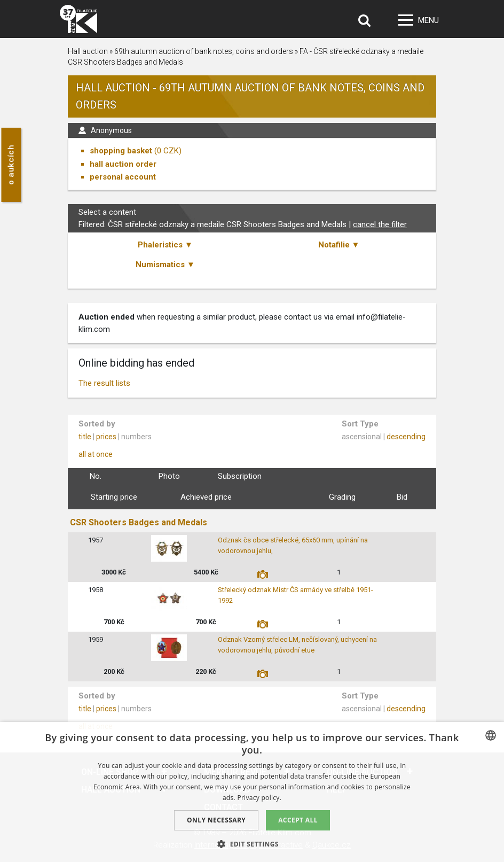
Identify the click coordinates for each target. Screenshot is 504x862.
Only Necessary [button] (216, 820)
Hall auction (88, 51)
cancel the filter (380, 224)
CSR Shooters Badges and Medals (139, 522)
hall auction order (123, 164)
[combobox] (491, 735)
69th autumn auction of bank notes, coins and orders (204, 51)
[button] (252, 844)
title (85, 437)
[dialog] (252, 792)
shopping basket (121, 151)
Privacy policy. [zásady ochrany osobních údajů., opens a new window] (259, 798)
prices (106, 437)
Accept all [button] (298, 820)
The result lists (104, 383)
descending (406, 437)
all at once (96, 454)
